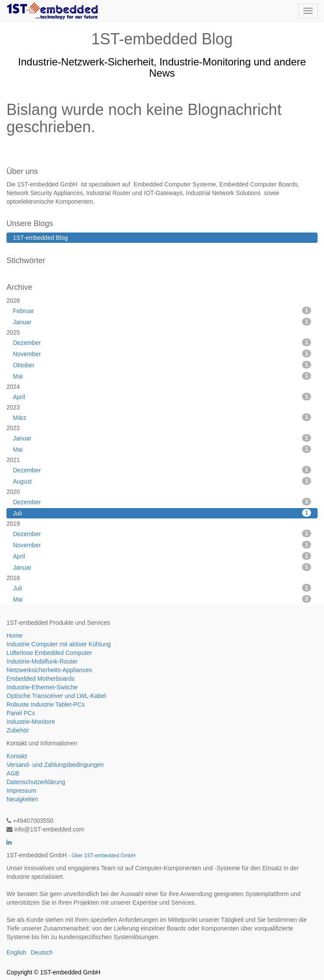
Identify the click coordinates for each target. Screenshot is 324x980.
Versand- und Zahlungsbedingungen (55, 765)
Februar (162, 310)
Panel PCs (21, 713)
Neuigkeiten (22, 799)
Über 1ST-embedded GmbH (103, 856)
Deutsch (42, 952)
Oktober (162, 365)
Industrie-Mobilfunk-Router (42, 661)
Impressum (21, 791)
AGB (13, 773)
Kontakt (17, 756)
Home (14, 636)
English (16, 952)
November (162, 354)
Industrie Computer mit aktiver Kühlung (59, 644)
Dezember (162, 342)
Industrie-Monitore (31, 722)
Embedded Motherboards (40, 679)
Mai (162, 376)
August (162, 481)
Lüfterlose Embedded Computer (49, 653)
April (162, 397)
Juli (162, 513)
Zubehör (18, 730)
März (162, 417)
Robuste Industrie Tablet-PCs (46, 704)
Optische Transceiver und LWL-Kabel (56, 696)
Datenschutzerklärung (36, 782)
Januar (162, 322)
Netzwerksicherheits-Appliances (49, 670)
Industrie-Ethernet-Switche (42, 687)
